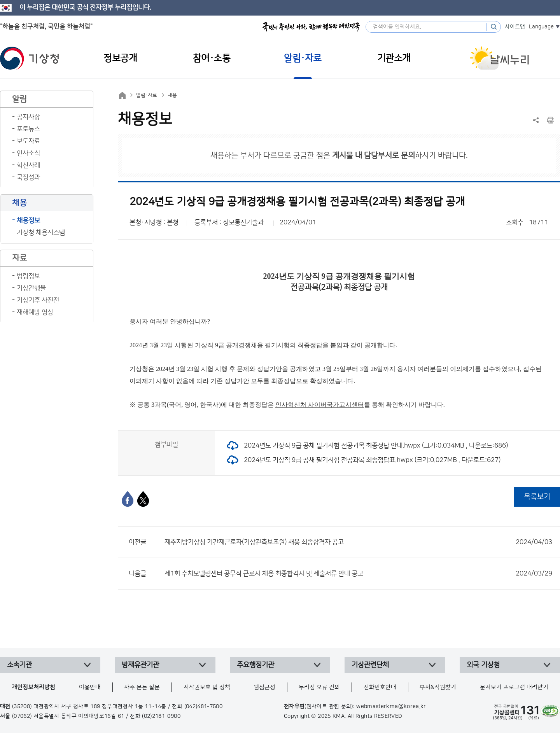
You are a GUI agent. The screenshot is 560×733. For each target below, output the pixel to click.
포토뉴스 (28, 129)
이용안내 (90, 687)
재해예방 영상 (35, 312)
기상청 (30, 58)
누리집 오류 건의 (319, 687)
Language (541, 27)
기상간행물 (31, 288)
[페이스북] (128, 499)
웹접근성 (264, 687)
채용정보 (28, 220)
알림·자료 (147, 95)
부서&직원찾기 (438, 687)
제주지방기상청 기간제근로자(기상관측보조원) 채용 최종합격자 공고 (358, 542)
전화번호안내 (380, 687)
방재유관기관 (140, 665)
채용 (172, 95)
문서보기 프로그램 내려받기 (514, 687)
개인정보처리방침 (33, 687)
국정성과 (28, 177)
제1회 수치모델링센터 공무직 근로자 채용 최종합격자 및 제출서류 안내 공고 (358, 574)
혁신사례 (28, 165)
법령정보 (28, 276)
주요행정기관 (255, 665)
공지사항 (28, 117)
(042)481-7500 (204, 707)
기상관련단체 (370, 665)
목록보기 (537, 497)
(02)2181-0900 (161, 716)
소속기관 (19, 665)
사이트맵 (515, 27)
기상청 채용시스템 (41, 233)
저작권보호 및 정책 (207, 687)
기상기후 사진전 (38, 300)
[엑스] (143, 499)
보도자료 (28, 141)
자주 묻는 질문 (142, 687)
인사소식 (28, 153)
